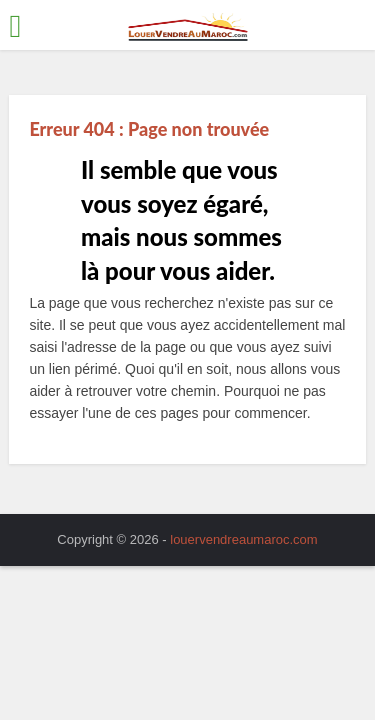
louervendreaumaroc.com (243, 539)
